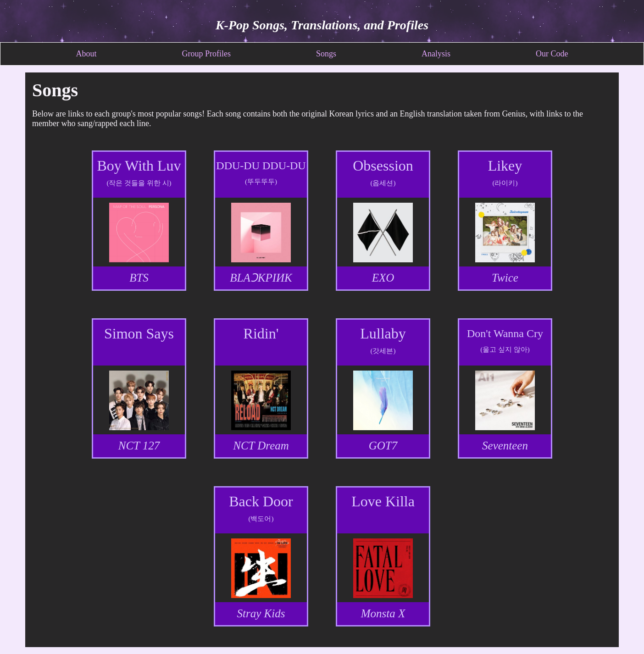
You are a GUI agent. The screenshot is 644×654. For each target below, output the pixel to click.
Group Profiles (206, 54)
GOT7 (383, 446)
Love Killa (383, 501)
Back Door (261, 501)
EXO (383, 278)
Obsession (383, 166)
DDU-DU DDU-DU (261, 166)
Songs (326, 54)
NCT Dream (261, 446)
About (86, 54)
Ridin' (261, 333)
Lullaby (383, 333)
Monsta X (383, 613)
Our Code (552, 54)
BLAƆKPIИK (261, 278)
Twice (505, 278)
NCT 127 (139, 446)
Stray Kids (261, 613)
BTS (139, 278)
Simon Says (139, 333)
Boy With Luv (139, 166)
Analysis (436, 54)
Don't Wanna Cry (505, 333)
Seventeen (505, 446)
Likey (505, 166)
